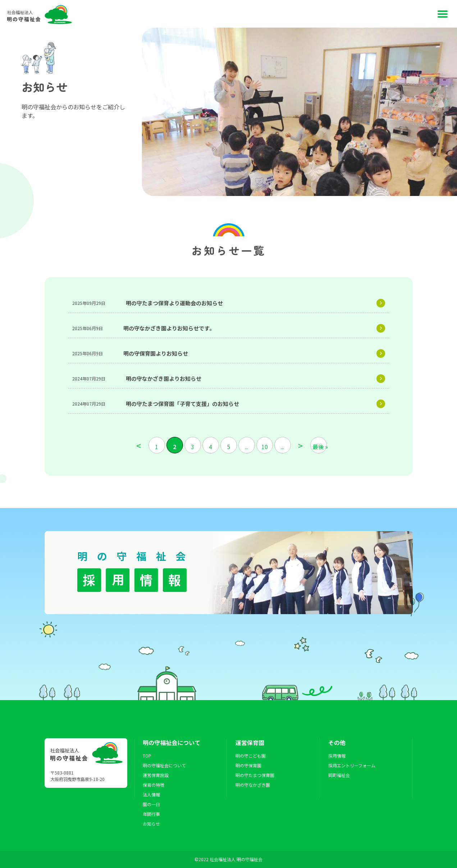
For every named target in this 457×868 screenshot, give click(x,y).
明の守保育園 (248, 765)
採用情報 (337, 756)
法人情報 (151, 794)
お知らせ (151, 824)
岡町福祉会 (339, 775)
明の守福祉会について (164, 765)
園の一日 (151, 804)
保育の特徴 (154, 785)
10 (265, 447)
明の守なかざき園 (253, 785)
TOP (147, 756)
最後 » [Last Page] (320, 447)
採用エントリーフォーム (352, 765)
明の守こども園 (251, 756)
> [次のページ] (300, 445)
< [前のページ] (139, 445)
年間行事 (151, 814)
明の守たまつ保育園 (255, 775)
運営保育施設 (156, 775)
